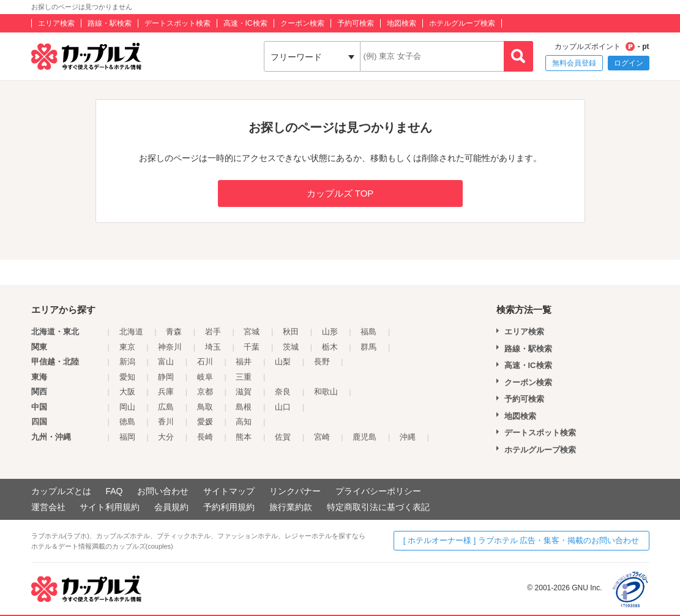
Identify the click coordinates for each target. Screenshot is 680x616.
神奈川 (170, 347)
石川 (205, 362)
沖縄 (408, 437)
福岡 (127, 437)
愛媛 (205, 422)
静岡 (166, 377)
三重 (244, 377)
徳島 (127, 422)
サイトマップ (229, 491)
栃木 (330, 347)
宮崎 (322, 437)
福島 (368, 332)
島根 (244, 407)
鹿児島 (364, 437)
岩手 (213, 332)
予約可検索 (356, 23)
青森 (174, 332)
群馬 (368, 347)
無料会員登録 (574, 63)
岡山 (127, 407)
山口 (283, 407)
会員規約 (171, 507)
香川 (166, 422)
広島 (166, 407)
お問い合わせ (163, 491)
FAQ (114, 491)
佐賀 (283, 437)
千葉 (252, 347)
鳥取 (205, 407)
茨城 (291, 347)
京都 (205, 392)
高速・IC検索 (245, 23)
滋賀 (244, 392)
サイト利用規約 (110, 507)
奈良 (283, 392)
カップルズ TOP (340, 193)
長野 (322, 362)
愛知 (127, 377)
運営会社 (48, 507)
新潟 (127, 362)
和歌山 (326, 392)
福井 (244, 362)
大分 (166, 437)
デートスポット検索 (177, 23)
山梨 (283, 362)
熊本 (244, 437)
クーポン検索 (302, 23)
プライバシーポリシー (378, 491)
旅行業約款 (291, 507)
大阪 (127, 392)
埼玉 (213, 347)
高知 (244, 422)
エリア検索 (56, 23)
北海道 (131, 332)
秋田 (291, 332)
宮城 (252, 332)
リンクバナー (295, 491)
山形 (330, 332)
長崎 (205, 437)
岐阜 (205, 377)
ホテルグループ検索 (462, 23)
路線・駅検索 (110, 23)
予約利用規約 (229, 507)
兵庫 (166, 392)
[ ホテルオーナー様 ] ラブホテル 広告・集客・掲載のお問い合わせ (521, 540)
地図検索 (402, 23)
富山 (166, 362)
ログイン (629, 63)
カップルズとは (61, 491)
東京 (127, 347)
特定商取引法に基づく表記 (378, 507)
